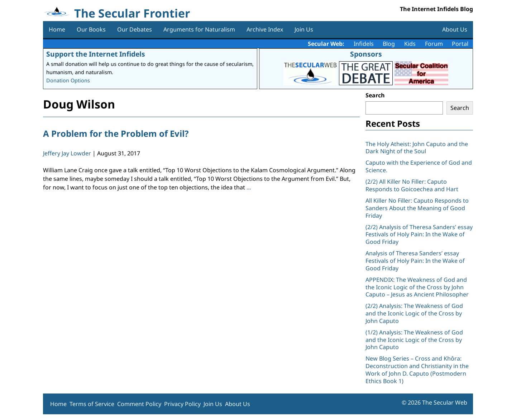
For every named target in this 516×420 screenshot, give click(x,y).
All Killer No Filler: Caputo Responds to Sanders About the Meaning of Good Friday (417, 208)
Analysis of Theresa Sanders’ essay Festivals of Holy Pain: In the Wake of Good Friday (415, 261)
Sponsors (366, 54)
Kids (410, 44)
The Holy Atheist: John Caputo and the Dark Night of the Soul (417, 148)
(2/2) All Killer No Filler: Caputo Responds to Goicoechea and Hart (412, 185)
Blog (389, 44)
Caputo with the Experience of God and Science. (419, 166)
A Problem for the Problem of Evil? (116, 133)
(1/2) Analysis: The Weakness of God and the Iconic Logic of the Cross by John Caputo (414, 340)
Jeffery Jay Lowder (67, 153)
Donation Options (68, 80)
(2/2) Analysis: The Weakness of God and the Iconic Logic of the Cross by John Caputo (414, 313)
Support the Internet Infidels (96, 54)
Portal (460, 44)
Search (375, 95)
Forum (434, 44)
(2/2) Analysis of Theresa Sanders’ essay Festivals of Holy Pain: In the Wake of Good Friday (419, 235)
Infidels (364, 44)
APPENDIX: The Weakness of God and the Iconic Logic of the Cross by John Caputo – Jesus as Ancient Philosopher (417, 287)
